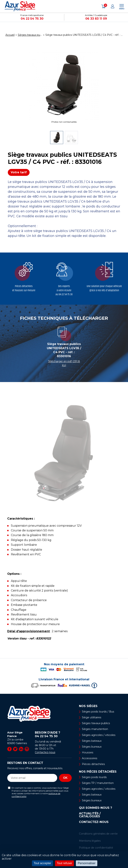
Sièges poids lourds (94, 777)
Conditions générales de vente (98, 834)
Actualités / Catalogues (90, 815)
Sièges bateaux (92, 741)
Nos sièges (88, 706)
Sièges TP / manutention (98, 783)
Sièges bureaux (92, 747)
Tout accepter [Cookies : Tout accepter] (42, 863)
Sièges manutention (95, 729)
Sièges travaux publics (96, 723)
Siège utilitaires (92, 717)
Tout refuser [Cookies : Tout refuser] (64, 863)
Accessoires (89, 758)
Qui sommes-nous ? (96, 808)
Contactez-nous (45, 752)
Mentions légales (90, 841)
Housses (87, 752)
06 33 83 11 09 (96, 19)
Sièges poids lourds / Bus (98, 712)
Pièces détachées (93, 764)
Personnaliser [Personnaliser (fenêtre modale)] (87, 863)
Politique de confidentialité (96, 848)
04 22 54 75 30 (32, 19)
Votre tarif (19, 172)
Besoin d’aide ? (53, 734)
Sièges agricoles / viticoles (98, 735)
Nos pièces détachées (98, 772)
